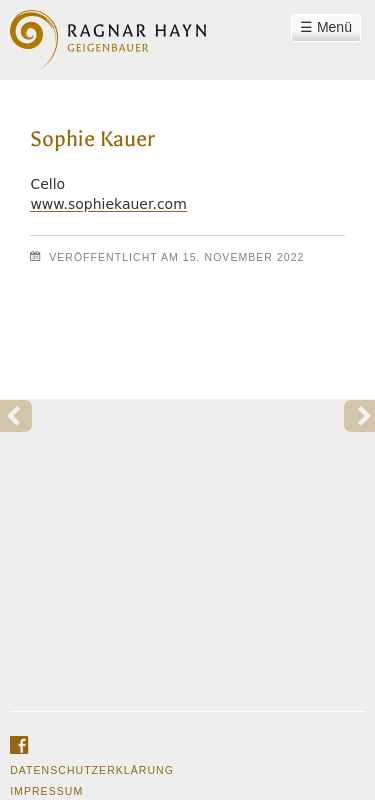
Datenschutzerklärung (92, 770)
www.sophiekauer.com (108, 204)
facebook (19, 746)
